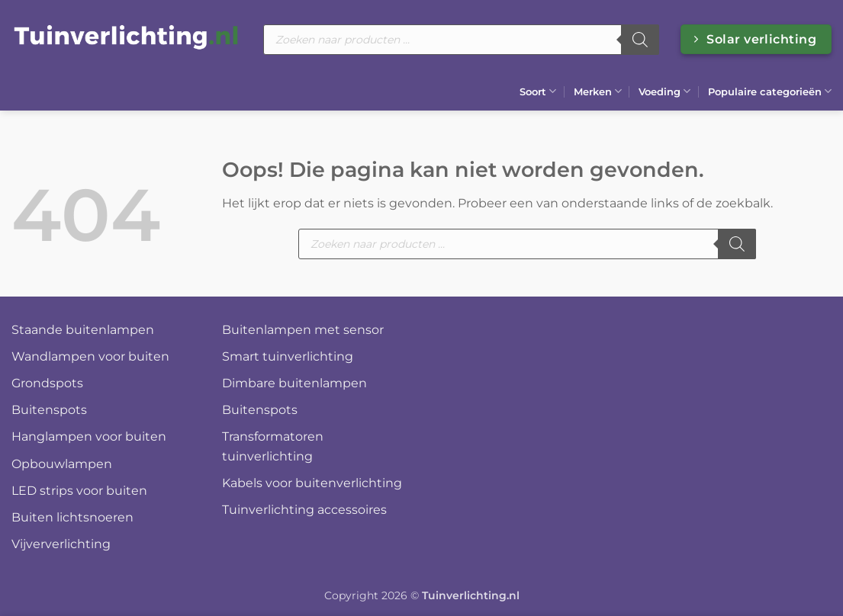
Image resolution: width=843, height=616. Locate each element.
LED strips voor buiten (79, 491)
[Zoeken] (640, 40)
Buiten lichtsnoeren (72, 517)
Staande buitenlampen (83, 330)
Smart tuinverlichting (288, 356)
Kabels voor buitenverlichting (312, 483)
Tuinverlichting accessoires (304, 510)
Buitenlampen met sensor (303, 330)
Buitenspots (49, 410)
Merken (598, 91)
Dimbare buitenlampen (294, 383)
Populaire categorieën (770, 91)
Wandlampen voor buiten (90, 356)
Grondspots (47, 383)
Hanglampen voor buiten (89, 436)
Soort (538, 91)
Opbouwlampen (62, 464)
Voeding (664, 91)
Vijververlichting (61, 544)
